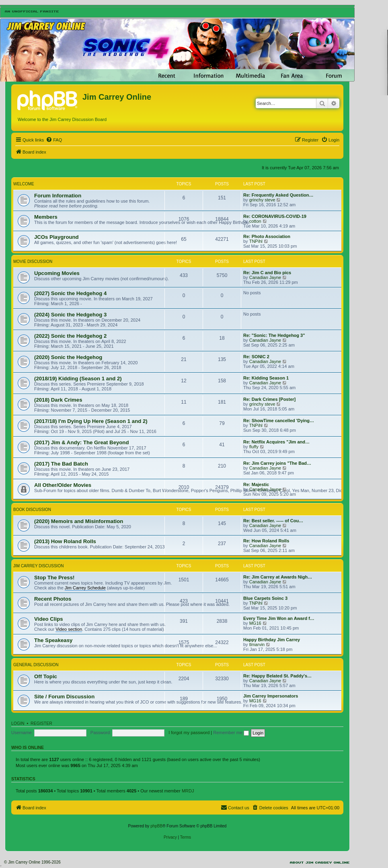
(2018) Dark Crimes (58, 400)
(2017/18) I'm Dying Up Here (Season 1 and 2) (91, 421)
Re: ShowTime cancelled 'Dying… (279, 421)
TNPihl (256, 241)
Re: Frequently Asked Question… (278, 195)
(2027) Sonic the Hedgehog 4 (70, 293)
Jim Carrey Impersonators (271, 696)
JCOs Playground (56, 237)
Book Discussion (32, 510)
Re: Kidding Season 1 (266, 378)
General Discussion (36, 665)
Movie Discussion (33, 262)
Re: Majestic (256, 484)
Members (46, 217)
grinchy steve (262, 200)
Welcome (24, 184)
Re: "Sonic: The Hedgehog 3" (274, 335)
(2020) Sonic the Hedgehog (68, 357)
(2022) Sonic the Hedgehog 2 (70, 336)
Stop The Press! (54, 578)
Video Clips (49, 619)
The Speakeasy (53, 640)
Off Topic (46, 676)
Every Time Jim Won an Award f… (279, 618)
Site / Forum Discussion (64, 697)
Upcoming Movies (57, 273)
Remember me (231, 733)
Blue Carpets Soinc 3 (265, 598)
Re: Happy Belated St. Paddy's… (277, 676)
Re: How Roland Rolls (266, 541)
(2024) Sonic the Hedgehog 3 (70, 315)
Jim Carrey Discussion (38, 566)
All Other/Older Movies (63, 485)
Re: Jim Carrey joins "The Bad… (277, 463)
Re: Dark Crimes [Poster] (269, 399)
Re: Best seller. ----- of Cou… (273, 521)
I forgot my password (189, 733)
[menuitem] (54, 140)
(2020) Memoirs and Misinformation (79, 521)
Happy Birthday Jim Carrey (272, 640)
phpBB (156, 826)
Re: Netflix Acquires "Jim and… (276, 442)
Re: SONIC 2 (256, 357)
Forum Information (58, 196)
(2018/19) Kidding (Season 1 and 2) (78, 379)
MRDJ (188, 791)
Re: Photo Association (267, 236)
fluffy (254, 447)
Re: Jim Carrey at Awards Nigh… (278, 577)
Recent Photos (53, 599)
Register (41, 723)
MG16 (255, 623)
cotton (255, 221)
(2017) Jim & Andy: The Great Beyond (81, 442)
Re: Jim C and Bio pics (267, 273)
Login (18, 723)
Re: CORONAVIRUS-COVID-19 (275, 216)
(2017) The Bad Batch (61, 464)
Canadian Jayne (265, 277)
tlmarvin (257, 644)
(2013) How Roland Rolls (65, 541)
